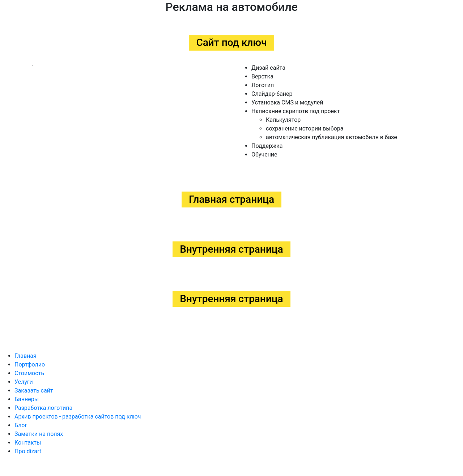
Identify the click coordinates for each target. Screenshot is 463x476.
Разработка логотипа (43, 408)
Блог (21, 425)
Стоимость (29, 373)
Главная (26, 356)
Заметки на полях (39, 434)
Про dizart (28, 451)
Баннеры (27, 399)
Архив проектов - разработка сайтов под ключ (78, 417)
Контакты (28, 443)
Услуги (24, 382)
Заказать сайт (34, 391)
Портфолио (30, 364)
